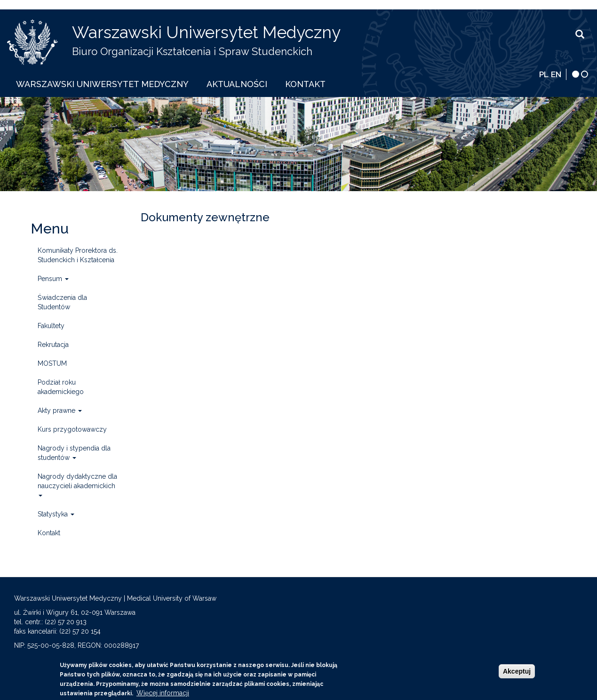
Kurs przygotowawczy (72, 429)
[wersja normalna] (585, 74)
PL (544, 74)
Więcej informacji (163, 695)
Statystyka (56, 514)
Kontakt (305, 84)
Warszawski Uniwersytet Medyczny (206, 32)
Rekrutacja (53, 345)
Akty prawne (60, 410)
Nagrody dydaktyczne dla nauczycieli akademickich (77, 485)
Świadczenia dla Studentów (62, 302)
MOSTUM (52, 363)
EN (556, 74)
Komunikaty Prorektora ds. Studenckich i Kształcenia (78, 255)
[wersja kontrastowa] (576, 74)
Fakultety (51, 326)
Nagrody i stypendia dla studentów (74, 453)
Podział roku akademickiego (61, 387)
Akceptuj (517, 673)
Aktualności (237, 84)
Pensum (53, 279)
